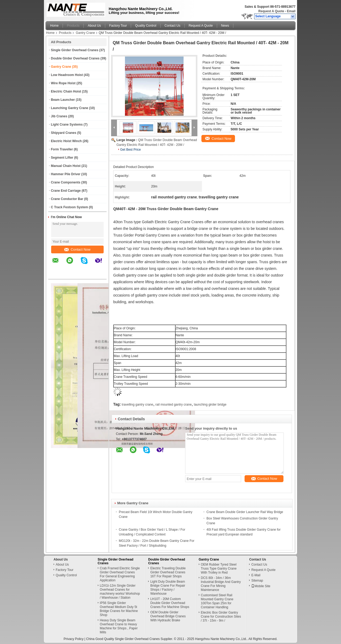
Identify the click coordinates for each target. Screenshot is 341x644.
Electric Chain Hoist (66, 91)
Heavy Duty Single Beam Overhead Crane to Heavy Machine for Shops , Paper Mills (119, 626)
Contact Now (77, 249)
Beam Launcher (63, 100)
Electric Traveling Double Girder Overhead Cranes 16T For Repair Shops (168, 572)
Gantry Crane (85, 33)
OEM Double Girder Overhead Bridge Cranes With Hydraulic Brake (168, 616)
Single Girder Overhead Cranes (75, 50)
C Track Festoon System (69, 207)
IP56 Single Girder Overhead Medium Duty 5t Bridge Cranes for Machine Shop (119, 609)
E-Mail (256, 575)
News (225, 26)
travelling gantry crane (137, 405)
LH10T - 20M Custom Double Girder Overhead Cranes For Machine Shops (170, 603)
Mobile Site (261, 586)
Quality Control (146, 26)
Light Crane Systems (67, 125)
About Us (94, 26)
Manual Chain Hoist (66, 166)
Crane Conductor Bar (67, 199)
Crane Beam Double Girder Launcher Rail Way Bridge (245, 512)
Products (73, 26)
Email (291, 11)
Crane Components (66, 182)
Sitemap (257, 581)
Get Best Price (130, 150)
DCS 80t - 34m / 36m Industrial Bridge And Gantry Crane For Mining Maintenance (221, 584)
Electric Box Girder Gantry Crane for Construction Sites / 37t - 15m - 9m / (221, 617)
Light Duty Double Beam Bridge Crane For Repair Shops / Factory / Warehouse (168, 588)
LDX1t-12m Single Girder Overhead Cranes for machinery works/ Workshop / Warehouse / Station (120, 592)
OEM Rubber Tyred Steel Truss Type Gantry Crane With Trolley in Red (219, 569)
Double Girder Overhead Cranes (75, 58)
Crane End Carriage (66, 191)
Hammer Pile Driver (66, 174)
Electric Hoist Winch (66, 141)
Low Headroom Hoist (67, 75)
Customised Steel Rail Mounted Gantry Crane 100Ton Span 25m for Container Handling (217, 601)
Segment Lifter (62, 158)
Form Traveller (62, 149)
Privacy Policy (74, 639)
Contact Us (172, 26)
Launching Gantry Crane (70, 108)
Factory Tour (118, 26)
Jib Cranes (59, 116)
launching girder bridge (210, 405)
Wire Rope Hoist (63, 83)
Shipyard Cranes (64, 133)
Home (54, 26)
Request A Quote (271, 11)
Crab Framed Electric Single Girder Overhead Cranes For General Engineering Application (120, 574)
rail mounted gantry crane (173, 405)
